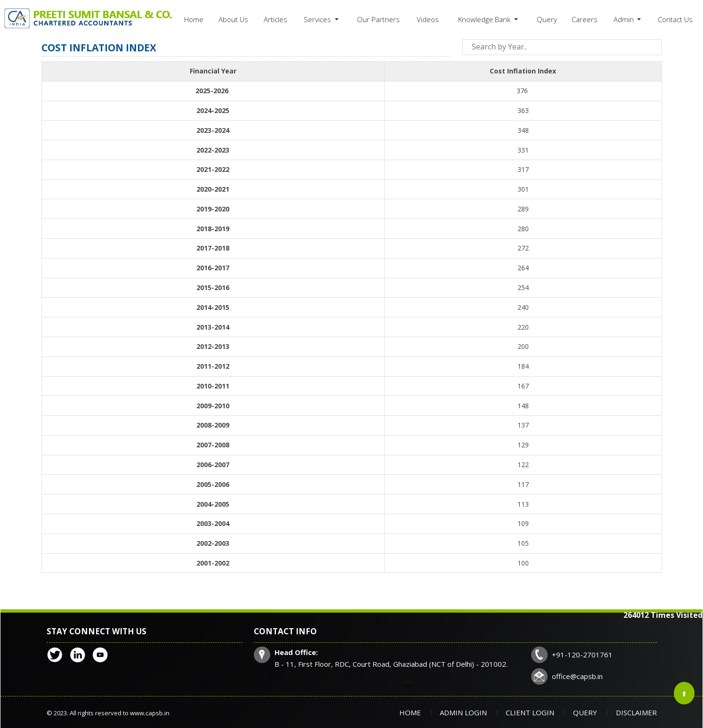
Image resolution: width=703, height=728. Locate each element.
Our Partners (378, 19)
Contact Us (675, 19)
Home (194, 19)
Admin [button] (625, 19)
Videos (428, 19)
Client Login (530, 712)
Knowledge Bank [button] (485, 19)
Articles (275, 19)
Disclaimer (636, 712)
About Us (233, 19)
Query (547, 19)
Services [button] (318, 19)
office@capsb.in (577, 676)
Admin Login (463, 712)
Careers (585, 19)
